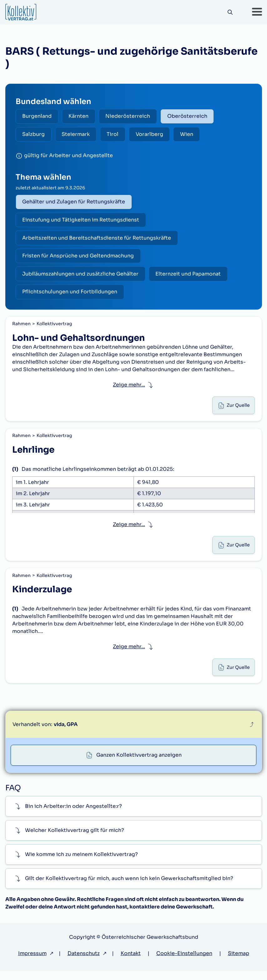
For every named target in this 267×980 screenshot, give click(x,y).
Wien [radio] (191, 135)
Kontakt (131, 962)
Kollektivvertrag (55, 327)
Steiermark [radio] (77, 135)
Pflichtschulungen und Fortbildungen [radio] (70, 295)
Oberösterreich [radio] (190, 116)
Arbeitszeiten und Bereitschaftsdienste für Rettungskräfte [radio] (97, 240)
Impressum (32, 962)
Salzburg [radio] (34, 135)
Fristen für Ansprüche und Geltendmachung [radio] (79, 258)
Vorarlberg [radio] (153, 135)
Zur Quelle (238, 410)
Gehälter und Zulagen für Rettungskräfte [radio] (74, 203)
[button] (257, 12)
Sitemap (239, 962)
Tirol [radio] (115, 135)
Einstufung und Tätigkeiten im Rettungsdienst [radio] (81, 221)
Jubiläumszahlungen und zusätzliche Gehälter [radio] (81, 277)
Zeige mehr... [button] (129, 389)
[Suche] (230, 12)
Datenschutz (84, 962)
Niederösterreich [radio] (130, 116)
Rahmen (22, 327)
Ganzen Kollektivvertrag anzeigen (139, 764)
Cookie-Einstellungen (184, 962)
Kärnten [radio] (80, 116)
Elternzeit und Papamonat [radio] (190, 277)
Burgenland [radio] (38, 116)
